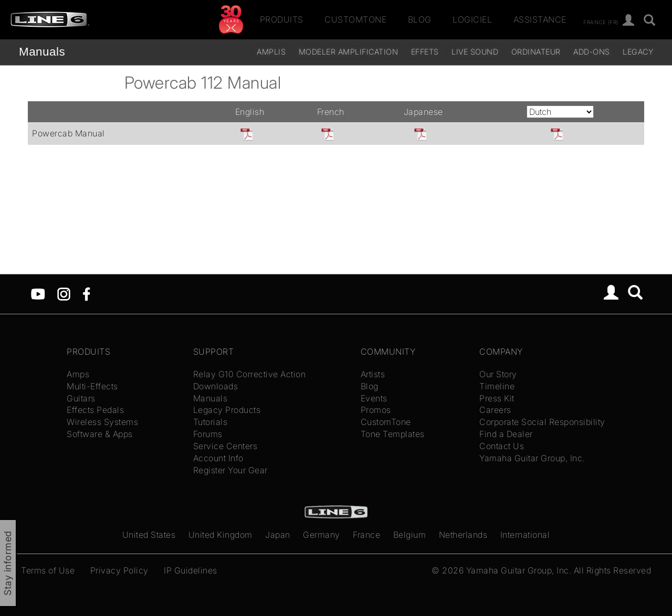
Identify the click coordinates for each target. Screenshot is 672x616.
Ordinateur (536, 52)
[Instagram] (64, 293)
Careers (495, 410)
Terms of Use (48, 570)
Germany (322, 535)
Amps (78, 374)
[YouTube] (38, 293)
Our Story (498, 374)
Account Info (218, 458)
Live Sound (475, 52)
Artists (373, 374)
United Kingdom (220, 535)
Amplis (271, 52)
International (525, 535)
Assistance (540, 19)
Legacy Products (227, 410)
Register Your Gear (230, 470)
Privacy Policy (119, 570)
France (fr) (601, 22)
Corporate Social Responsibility (542, 422)
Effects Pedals (95, 410)
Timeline (497, 386)
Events (374, 398)
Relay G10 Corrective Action (250, 374)
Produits (282, 19)
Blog (420, 19)
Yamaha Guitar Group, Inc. (532, 458)
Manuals (42, 52)
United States (149, 535)
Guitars (81, 398)
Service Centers (225, 446)
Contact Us (502, 446)
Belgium (410, 535)
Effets (425, 52)
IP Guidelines (191, 570)
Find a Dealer (506, 434)
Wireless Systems (102, 422)
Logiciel (472, 19)
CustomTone (355, 19)
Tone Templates (393, 434)
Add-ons (592, 52)
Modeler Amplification (349, 52)
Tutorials (211, 422)
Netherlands (463, 535)
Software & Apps (100, 434)
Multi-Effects (92, 386)
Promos (376, 410)
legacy (638, 52)
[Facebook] (86, 293)
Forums (208, 434)
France (366, 535)
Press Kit (497, 398)
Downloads (216, 386)
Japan (278, 535)
